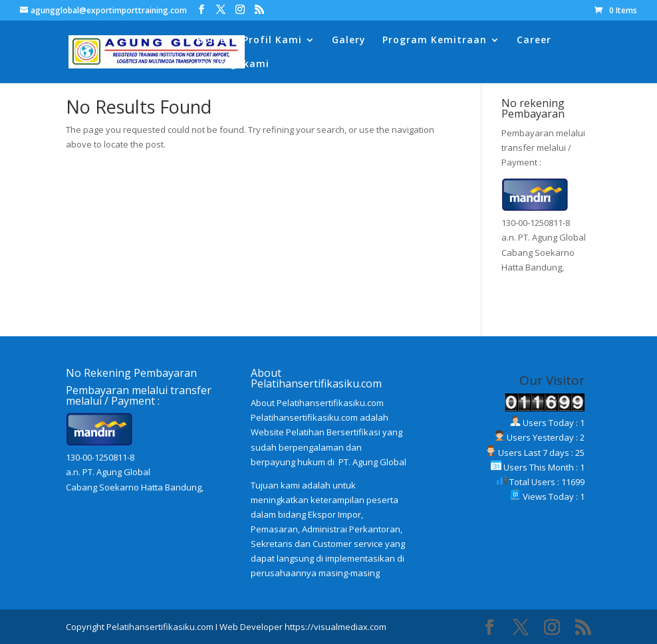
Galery (349, 41)
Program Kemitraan (435, 41)
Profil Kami (272, 41)
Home (211, 41)
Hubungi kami (233, 64)
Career (534, 41)
